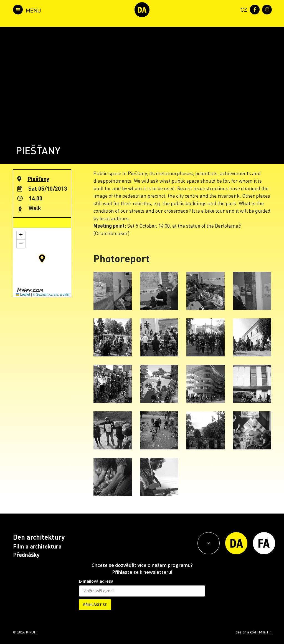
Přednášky (26, 555)
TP (269, 632)
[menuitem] (243, 9)
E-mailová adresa (96, 581)
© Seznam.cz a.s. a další (51, 295)
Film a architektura (37, 546)
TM (259, 632)
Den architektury (39, 537)
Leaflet (23, 295)
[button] (42, 258)
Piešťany (38, 179)
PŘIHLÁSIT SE (95, 605)
